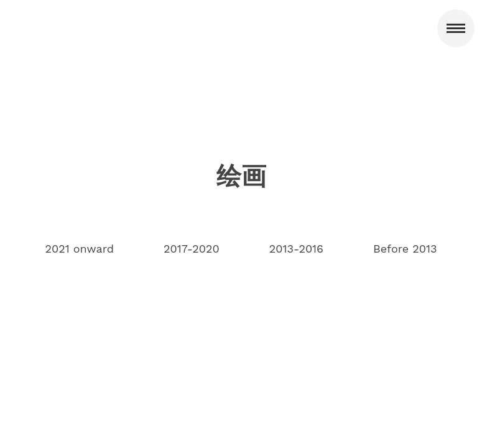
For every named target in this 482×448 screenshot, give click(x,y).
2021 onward (79, 249)
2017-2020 (192, 249)
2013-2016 (296, 249)
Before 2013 (405, 249)
